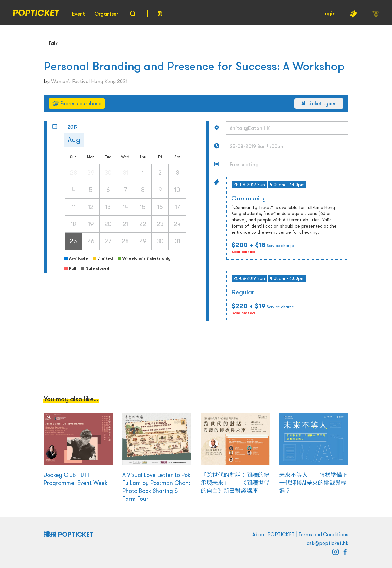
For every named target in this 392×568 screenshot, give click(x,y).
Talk (53, 43)
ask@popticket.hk (327, 543)
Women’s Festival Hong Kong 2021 (89, 81)
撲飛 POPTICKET (69, 534)
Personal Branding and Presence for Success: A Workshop (194, 66)
